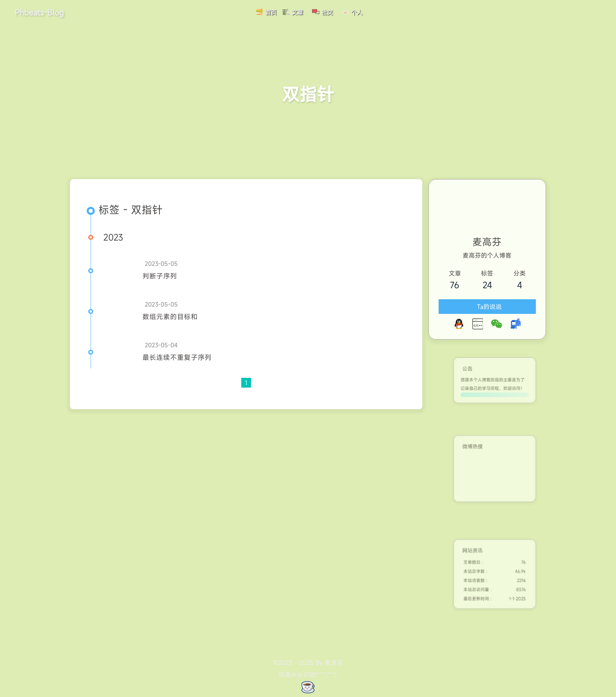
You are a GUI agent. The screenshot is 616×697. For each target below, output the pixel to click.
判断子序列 (160, 276)
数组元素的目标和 (170, 317)
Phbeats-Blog (39, 12)
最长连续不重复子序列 (177, 357)
